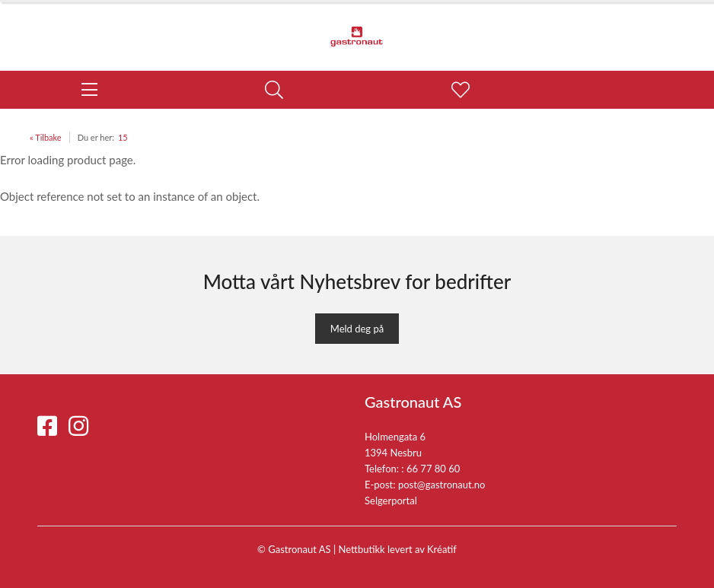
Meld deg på (357, 329)
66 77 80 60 (433, 469)
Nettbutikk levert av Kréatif (398, 549)
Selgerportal (391, 501)
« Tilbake (46, 137)
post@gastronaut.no (442, 485)
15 (123, 137)
